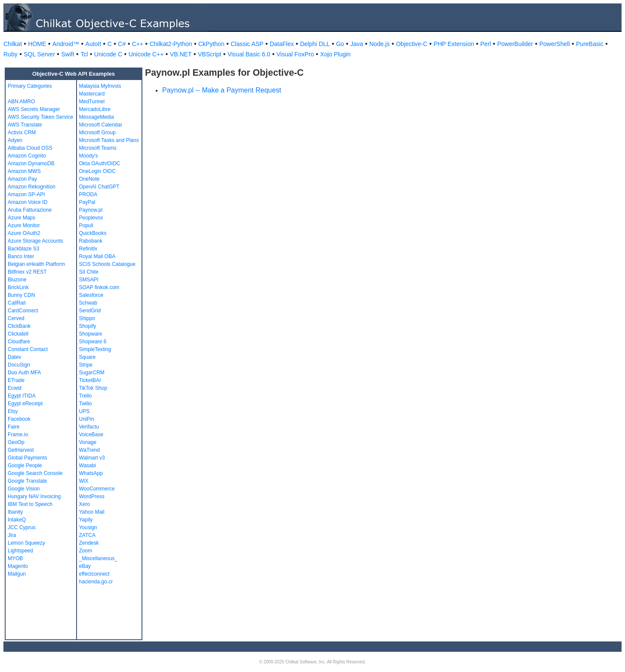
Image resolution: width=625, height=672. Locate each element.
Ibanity (15, 512)
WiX (84, 481)
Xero (85, 504)
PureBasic (590, 44)
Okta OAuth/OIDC (100, 163)
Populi (86, 225)
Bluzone (17, 280)
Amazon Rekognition (32, 187)
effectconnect (94, 574)
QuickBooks (93, 233)
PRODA (88, 194)
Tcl (84, 54)
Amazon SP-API (26, 194)
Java (357, 44)
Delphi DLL (315, 44)
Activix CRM (22, 133)
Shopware (91, 334)
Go (340, 44)
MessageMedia (97, 117)
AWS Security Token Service (40, 117)
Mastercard (92, 94)
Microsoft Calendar (101, 125)
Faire (14, 427)
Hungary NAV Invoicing (34, 496)
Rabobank (91, 241)
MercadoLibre (95, 109)
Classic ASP (247, 44)
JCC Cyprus (22, 527)
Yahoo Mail (92, 512)
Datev (14, 357)
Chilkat (13, 44)
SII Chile (89, 272)
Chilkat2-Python (171, 44)
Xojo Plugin (335, 54)
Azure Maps (22, 218)
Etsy (13, 411)
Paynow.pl (91, 210)
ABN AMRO (21, 102)
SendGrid (90, 311)
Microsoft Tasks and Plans (109, 140)
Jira (12, 535)
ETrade (16, 380)
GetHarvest (21, 450)
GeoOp (16, 442)
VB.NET (181, 54)
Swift (68, 54)
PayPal (87, 202)
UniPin (87, 419)
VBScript (209, 54)
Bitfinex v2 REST (27, 272)
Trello (86, 396)
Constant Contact (28, 349)
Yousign (88, 527)
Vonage (88, 442)
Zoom (86, 551)
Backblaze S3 (23, 249)
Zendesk (89, 543)
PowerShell (555, 44)
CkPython (211, 44)
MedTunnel (92, 102)
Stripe (86, 365)
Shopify (88, 326)
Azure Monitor (24, 225)
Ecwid (15, 388)
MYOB (15, 558)
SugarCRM (92, 373)
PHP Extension (454, 44)
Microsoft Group (97, 133)
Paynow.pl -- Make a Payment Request (222, 90)
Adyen (15, 140)
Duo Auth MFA (24, 373)
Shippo (87, 318)
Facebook (19, 419)
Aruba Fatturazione (30, 210)
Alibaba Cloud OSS (30, 148)
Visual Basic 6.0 (249, 54)
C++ (138, 44)
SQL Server (39, 54)
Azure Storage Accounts (35, 241)
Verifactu (89, 427)
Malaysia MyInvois (100, 86)
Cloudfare (19, 342)
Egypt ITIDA (22, 396)
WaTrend (89, 450)
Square (88, 357)
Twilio (86, 404)
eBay (85, 566)
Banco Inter (21, 256)
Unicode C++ (146, 54)
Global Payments (27, 458)
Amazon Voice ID (28, 202)
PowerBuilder (515, 44)
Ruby (11, 54)
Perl (486, 44)
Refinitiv (88, 249)
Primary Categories (30, 86)
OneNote (89, 179)
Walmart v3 (92, 458)
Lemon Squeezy (26, 543)
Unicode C (108, 54)
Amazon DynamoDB (31, 163)
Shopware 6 (93, 342)
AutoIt (94, 44)
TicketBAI (90, 380)
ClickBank (19, 326)
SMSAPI (89, 280)
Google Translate (27, 481)
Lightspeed (20, 551)
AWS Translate (25, 125)
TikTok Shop (93, 388)
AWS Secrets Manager (34, 109)
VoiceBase (91, 435)
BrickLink (18, 287)
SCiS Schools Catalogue (107, 264)
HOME (37, 44)
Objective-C (411, 44)
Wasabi (88, 465)
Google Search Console (35, 473)
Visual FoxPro (295, 54)
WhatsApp (91, 473)
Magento (18, 566)
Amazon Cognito (27, 156)
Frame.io (18, 435)
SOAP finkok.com (99, 287)
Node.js (380, 44)
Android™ (66, 44)
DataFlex (282, 44)
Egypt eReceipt (25, 404)
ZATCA (87, 535)
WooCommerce (97, 489)
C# (122, 44)
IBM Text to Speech (30, 504)
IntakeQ (17, 520)
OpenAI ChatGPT (99, 187)
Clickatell (18, 334)
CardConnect (23, 311)
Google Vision (24, 489)
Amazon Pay (22, 179)
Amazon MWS (24, 171)
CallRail (17, 303)
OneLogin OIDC (97, 171)
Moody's (89, 156)
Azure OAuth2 (24, 233)
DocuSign (19, 365)
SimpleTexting (95, 349)
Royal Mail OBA (97, 256)
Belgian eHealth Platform (36, 264)
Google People (25, 465)
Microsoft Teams (98, 148)
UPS (85, 411)
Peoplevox (91, 218)
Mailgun (17, 574)
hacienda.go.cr (96, 582)
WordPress (92, 496)
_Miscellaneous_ (98, 558)
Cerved (16, 318)
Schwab (88, 303)
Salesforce (91, 295)
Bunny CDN (21, 295)
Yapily (86, 520)
